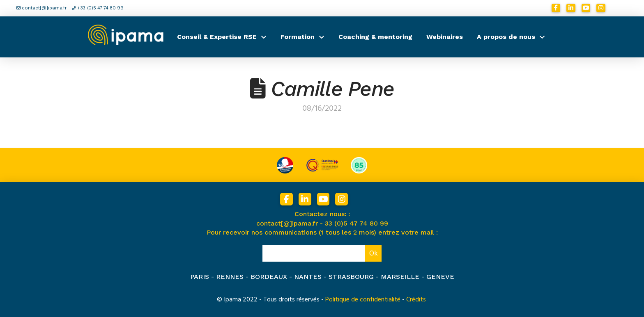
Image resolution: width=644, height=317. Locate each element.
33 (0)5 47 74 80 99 (356, 223)
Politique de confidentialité (363, 299)
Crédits (416, 299)
